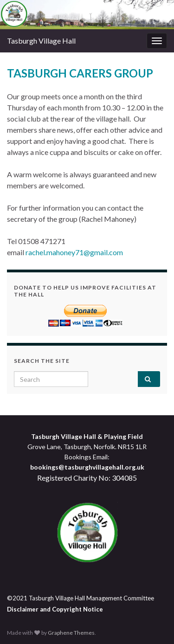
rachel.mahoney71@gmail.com (74, 252)
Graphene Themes (71, 633)
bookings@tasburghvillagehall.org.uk (87, 467)
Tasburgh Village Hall (41, 41)
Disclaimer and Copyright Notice (55, 609)
